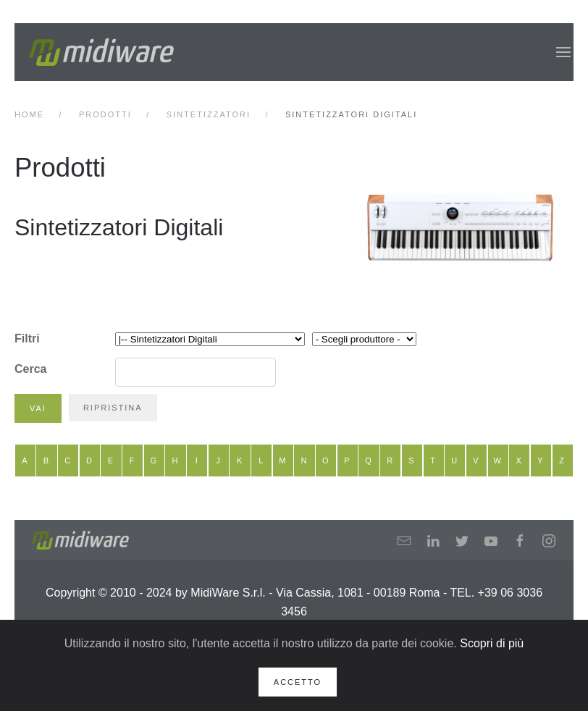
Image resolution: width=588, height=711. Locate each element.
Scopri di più (492, 643)
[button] (563, 52)
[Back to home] (101, 52)
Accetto (298, 682)
